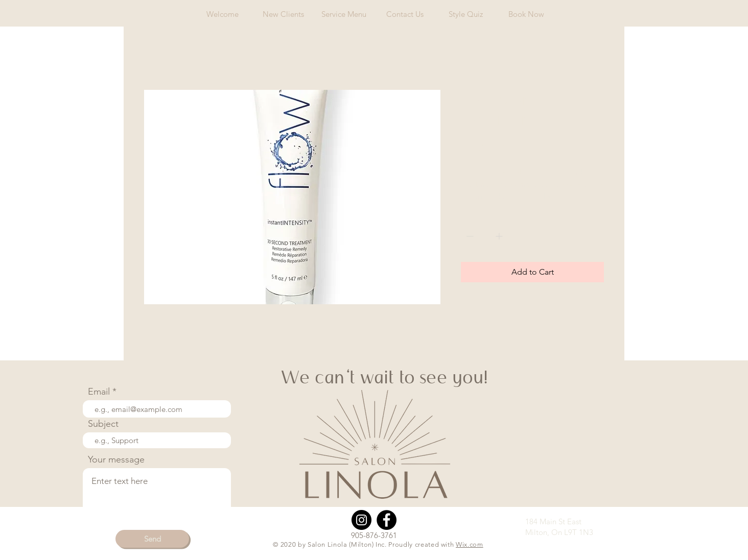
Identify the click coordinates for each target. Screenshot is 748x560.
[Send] (152, 539)
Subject (103, 424)
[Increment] (500, 236)
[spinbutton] (484, 236)
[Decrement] (469, 236)
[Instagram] (361, 520)
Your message (116, 459)
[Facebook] (387, 520)
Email (99, 392)
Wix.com (470, 544)
